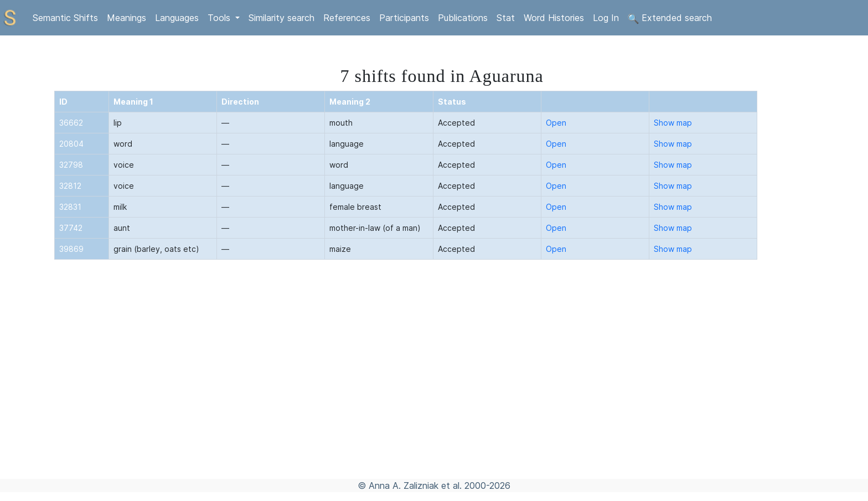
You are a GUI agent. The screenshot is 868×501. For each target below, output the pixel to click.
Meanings (126, 18)
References (347, 18)
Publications (463, 18)
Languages (177, 18)
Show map (673, 123)
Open (556, 123)
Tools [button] (220, 18)
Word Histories (554, 18)
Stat (506, 18)
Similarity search (281, 18)
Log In (606, 18)
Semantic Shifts (65, 18)
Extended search (670, 18)
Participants (404, 18)
